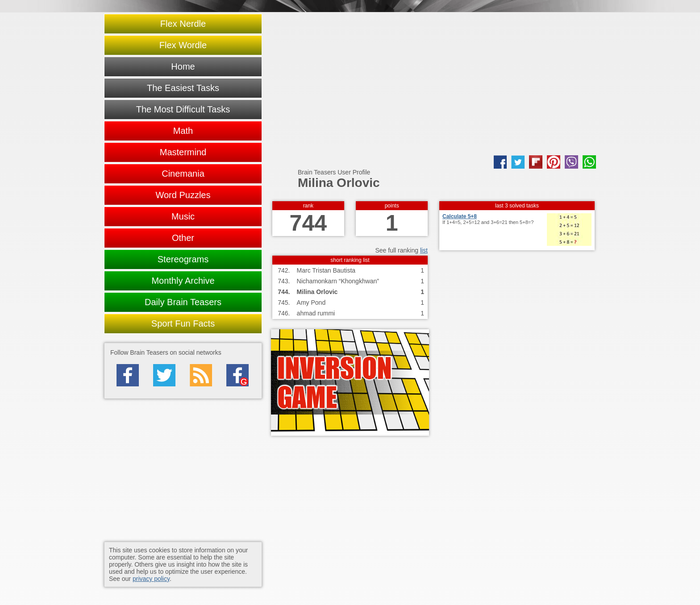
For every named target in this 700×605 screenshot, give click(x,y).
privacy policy (151, 579)
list (424, 250)
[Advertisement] (433, 84)
